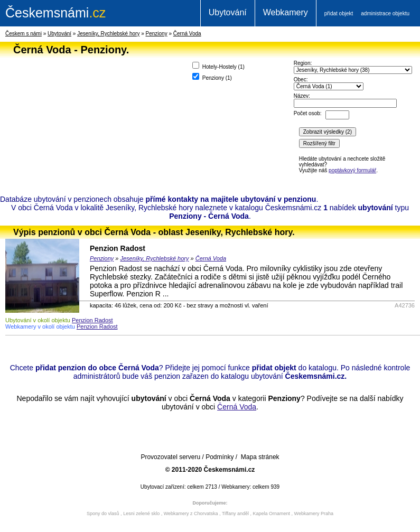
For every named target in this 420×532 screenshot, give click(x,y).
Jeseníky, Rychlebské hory (108, 34)
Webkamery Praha (314, 514)
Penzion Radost (118, 248)
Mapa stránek (260, 457)
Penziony (157, 34)
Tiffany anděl (235, 514)
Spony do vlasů (103, 514)
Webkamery (286, 12)
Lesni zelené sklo (141, 514)
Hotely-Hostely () (218, 66)
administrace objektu (385, 13)
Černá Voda (187, 34)
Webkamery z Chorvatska (191, 514)
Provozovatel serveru (170, 457)
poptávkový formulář (352, 170)
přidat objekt (339, 13)
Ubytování (228, 12)
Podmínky (220, 457)
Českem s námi (24, 34)
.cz (55, 13)
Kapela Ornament (271, 514)
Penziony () (212, 77)
